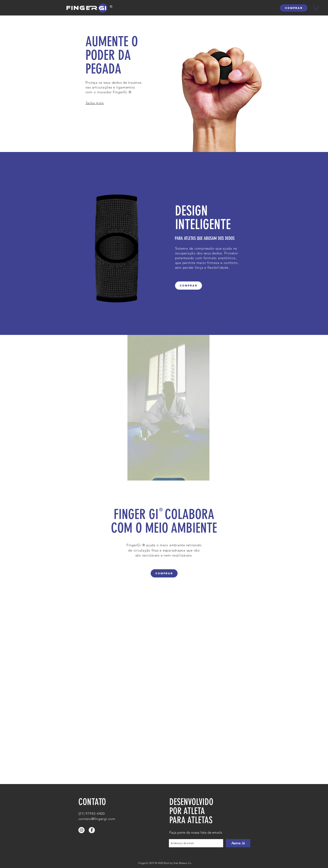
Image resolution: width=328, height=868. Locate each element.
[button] (316, 7)
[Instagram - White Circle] (81, 830)
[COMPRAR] (294, 8)
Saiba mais (95, 103)
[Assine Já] (238, 843)
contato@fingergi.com (97, 819)
